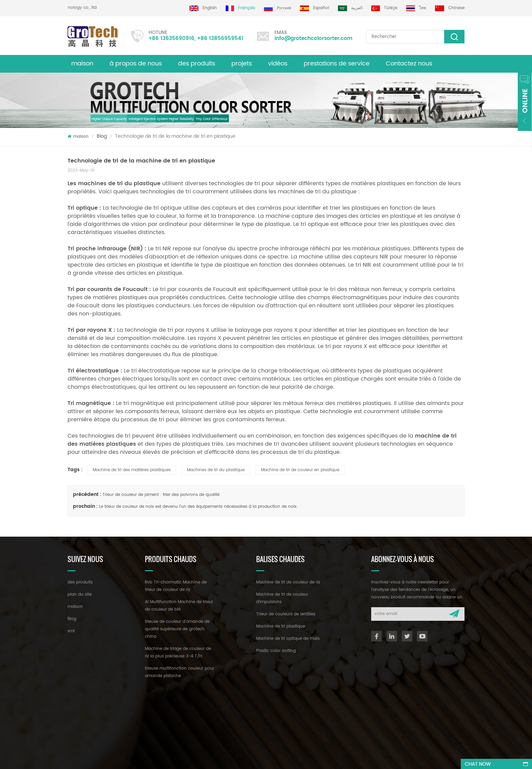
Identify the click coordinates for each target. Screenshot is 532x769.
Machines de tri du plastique (216, 470)
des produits (197, 64)
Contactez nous (409, 64)
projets (242, 64)
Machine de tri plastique (281, 626)
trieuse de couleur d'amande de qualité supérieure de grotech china (177, 629)
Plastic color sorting (276, 651)
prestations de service (337, 64)
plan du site (80, 594)
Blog (102, 136)
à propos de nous (136, 64)
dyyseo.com (270, 758)
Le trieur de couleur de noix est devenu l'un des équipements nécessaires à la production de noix (198, 507)
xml (71, 631)
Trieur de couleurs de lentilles (286, 614)
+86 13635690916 (172, 39)
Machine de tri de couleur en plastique (300, 470)
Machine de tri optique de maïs (288, 639)
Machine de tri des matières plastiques (132, 470)
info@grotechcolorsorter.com (313, 39)
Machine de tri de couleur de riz (288, 582)
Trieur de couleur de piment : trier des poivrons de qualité (161, 495)
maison (82, 64)
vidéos (278, 64)
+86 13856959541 (220, 39)
